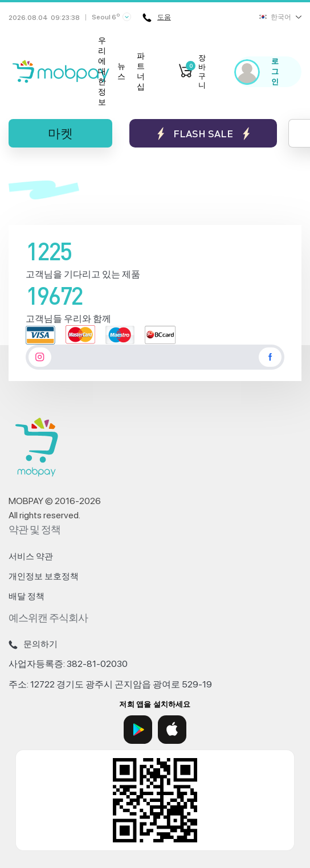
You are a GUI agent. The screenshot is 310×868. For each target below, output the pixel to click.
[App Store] (172, 730)
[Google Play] (138, 730)
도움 (157, 18)
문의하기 (33, 644)
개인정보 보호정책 (44, 576)
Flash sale (203, 134)
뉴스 (121, 71)
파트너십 (141, 71)
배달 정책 (26, 596)
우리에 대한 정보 (102, 71)
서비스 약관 (31, 556)
